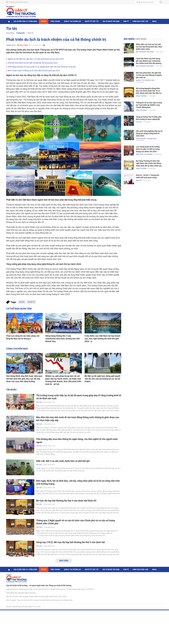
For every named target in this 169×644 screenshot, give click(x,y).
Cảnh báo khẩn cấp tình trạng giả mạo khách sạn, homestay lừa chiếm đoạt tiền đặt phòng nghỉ (148, 61)
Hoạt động (10, 33)
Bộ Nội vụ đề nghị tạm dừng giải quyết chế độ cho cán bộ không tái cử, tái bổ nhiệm (102, 379)
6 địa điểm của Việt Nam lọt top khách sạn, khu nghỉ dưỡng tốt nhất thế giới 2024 (102, 339)
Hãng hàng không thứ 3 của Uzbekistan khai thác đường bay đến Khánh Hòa (63, 339)
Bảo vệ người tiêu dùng (111, 21)
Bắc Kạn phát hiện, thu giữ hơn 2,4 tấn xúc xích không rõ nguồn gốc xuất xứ (149, 75)
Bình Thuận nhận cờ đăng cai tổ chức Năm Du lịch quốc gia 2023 (34, 71)
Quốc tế (30, 33)
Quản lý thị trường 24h (72, 21)
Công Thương (55, 21)
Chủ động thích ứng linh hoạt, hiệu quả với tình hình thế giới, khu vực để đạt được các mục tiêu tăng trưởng (24, 379)
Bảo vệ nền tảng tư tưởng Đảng (25, 21)
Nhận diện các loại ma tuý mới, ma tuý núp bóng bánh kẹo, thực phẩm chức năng (149, 47)
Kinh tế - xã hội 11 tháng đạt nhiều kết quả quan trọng (148, 176)
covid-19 (31, 302)
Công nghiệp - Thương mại (146, 139)
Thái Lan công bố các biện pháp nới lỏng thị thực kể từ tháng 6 (23, 337)
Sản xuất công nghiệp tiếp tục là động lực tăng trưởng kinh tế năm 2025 (149, 133)
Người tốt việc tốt (92, 21)
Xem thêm (64, 561)
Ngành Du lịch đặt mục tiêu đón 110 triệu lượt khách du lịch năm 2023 (36, 59)
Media (154, 21)
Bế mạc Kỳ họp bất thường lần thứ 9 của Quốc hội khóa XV (66, 501)
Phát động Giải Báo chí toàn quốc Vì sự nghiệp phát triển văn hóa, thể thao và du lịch (42, 67)
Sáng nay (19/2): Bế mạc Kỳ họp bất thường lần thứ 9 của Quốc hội (71, 542)
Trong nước (21, 33)
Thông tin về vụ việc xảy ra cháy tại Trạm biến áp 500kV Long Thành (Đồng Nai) (149, 105)
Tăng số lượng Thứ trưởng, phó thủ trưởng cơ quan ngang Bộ (149, 118)
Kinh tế (126, 21)
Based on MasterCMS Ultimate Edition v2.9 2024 (23, 607)
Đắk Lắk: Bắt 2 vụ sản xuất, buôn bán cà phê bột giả (63, 461)
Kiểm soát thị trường (144, 154)
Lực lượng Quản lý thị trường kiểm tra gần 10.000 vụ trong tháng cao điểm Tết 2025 (148, 149)
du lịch (22, 302)
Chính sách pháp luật (140, 21)
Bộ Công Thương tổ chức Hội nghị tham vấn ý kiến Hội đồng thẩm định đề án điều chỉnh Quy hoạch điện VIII (149, 163)
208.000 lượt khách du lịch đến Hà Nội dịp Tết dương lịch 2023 (33, 63)
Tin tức (44, 21)
